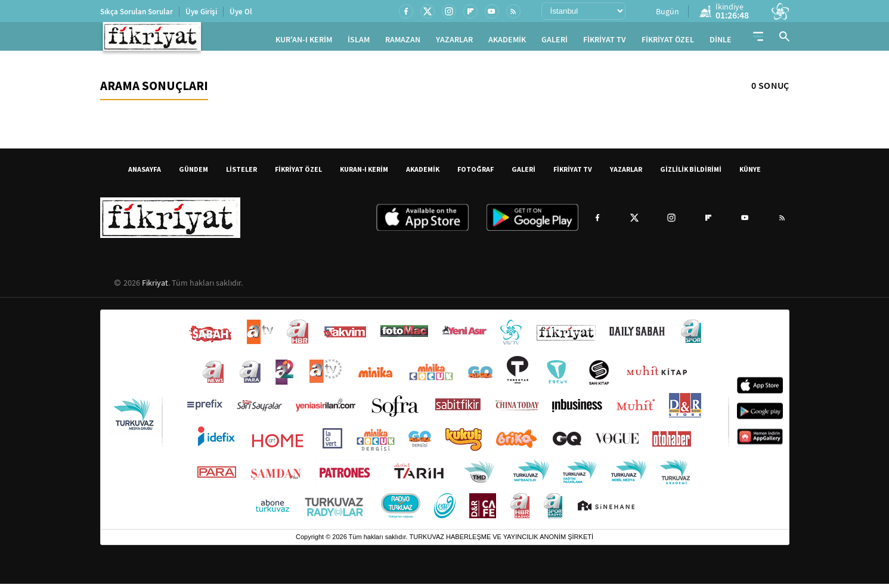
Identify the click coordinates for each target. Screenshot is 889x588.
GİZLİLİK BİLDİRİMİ (691, 173)
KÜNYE (750, 173)
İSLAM (359, 42)
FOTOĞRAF (476, 173)
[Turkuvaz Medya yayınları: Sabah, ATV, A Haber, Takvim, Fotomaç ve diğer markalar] (445, 424)
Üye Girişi (201, 12)
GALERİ (555, 42)
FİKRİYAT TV (605, 42)
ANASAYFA (145, 173)
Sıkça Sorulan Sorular (137, 12)
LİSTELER (241, 173)
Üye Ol (241, 12)
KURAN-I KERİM (364, 173)
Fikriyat (155, 287)
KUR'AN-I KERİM (304, 42)
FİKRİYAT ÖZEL (668, 42)
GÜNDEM (193, 173)
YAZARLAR (454, 42)
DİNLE (721, 42)
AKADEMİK (507, 42)
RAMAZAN (403, 42)
